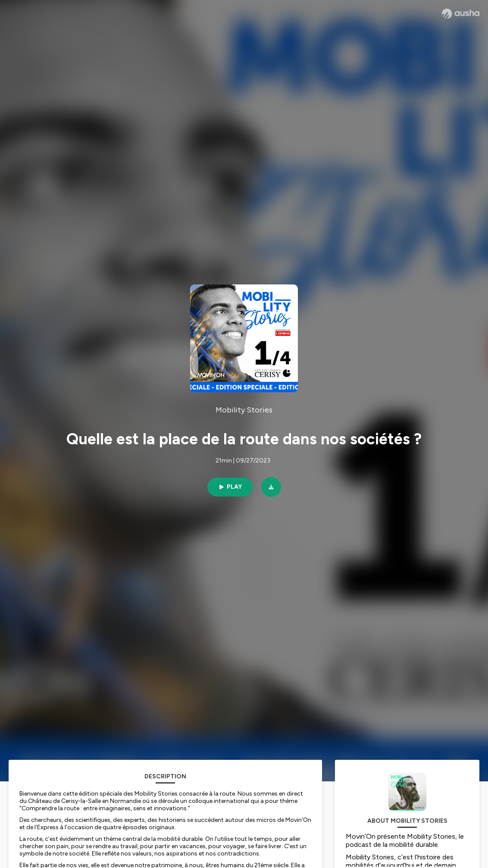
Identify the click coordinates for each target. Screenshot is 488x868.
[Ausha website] (461, 14)
